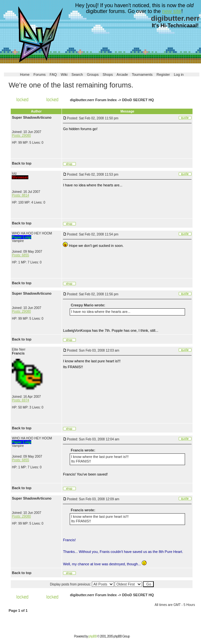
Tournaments (142, 74)
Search (77, 74)
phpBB (93, 636)
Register (163, 74)
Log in (179, 74)
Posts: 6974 (20, 400)
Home (25, 74)
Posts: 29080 (21, 135)
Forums (40, 74)
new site (172, 11)
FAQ (53, 74)
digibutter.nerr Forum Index (93, 100)
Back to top (22, 163)
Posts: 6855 (20, 255)
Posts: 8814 (20, 195)
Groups (93, 74)
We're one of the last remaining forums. (71, 85)
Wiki (64, 74)
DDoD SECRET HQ (138, 100)
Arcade (122, 74)
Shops (108, 74)
